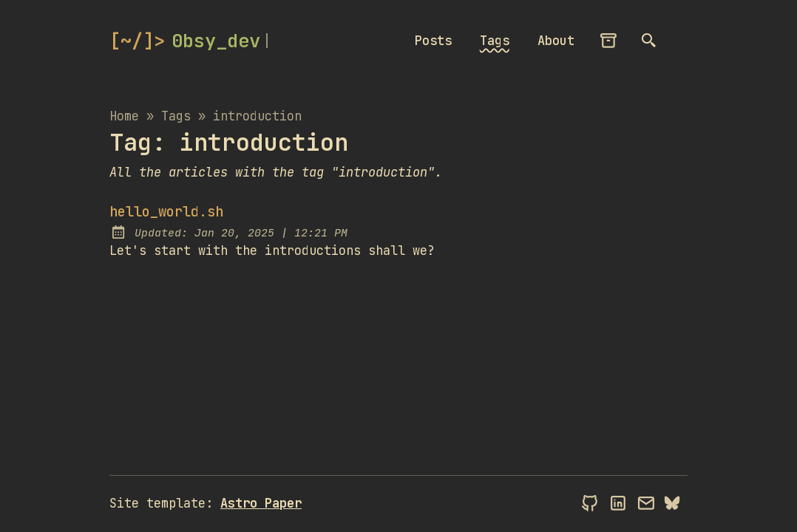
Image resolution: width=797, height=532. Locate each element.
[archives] (609, 41)
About (556, 41)
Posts (433, 41)
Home (124, 116)
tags (176, 116)
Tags (495, 41)
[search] (650, 41)
